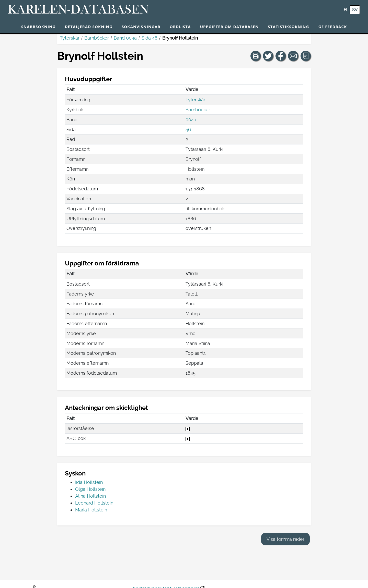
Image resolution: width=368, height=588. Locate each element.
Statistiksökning (288, 27)
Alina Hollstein (90, 496)
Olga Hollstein (90, 489)
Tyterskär (70, 38)
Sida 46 (149, 38)
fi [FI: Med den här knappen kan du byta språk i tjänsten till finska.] (345, 10)
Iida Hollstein (89, 482)
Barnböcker (97, 38)
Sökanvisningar (141, 27)
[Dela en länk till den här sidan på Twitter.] (268, 56)
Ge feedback (333, 27)
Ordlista (180, 27)
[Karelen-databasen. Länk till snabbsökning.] (78, 10)
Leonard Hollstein (94, 503)
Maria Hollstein (91, 510)
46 (188, 130)
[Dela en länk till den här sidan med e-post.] (293, 56)
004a (191, 120)
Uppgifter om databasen (229, 27)
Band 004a (125, 38)
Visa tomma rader (285, 539)
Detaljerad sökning (89, 27)
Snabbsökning (38, 27)
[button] (256, 56)
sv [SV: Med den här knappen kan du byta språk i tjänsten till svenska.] (355, 10)
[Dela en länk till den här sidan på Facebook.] (281, 56)
